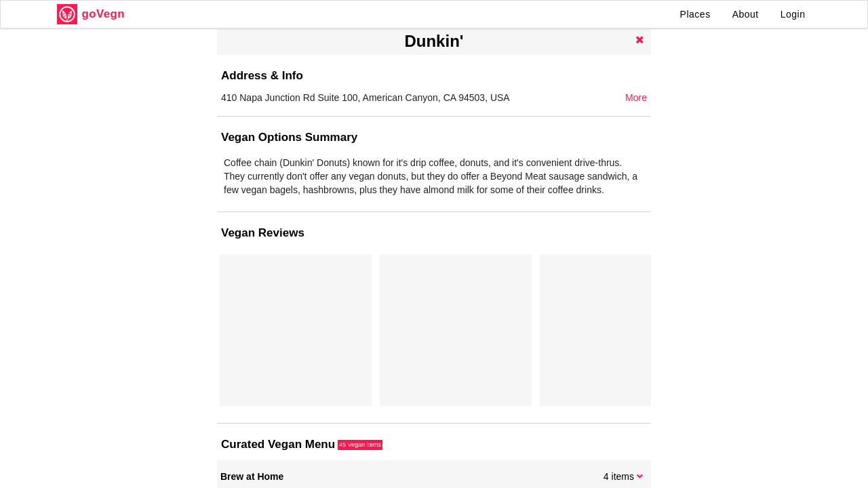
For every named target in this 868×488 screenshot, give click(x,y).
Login (793, 14)
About (746, 14)
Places (695, 14)
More (636, 98)
